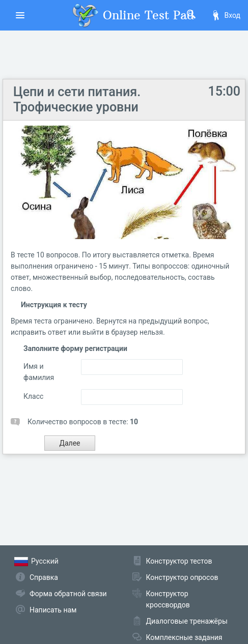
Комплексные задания (184, 637)
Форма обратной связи (68, 594)
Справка (44, 577)
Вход (226, 15)
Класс (33, 396)
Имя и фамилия (39, 372)
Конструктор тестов (179, 561)
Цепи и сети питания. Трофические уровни (77, 99)
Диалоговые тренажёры (187, 621)
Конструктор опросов (182, 577)
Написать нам (53, 610)
